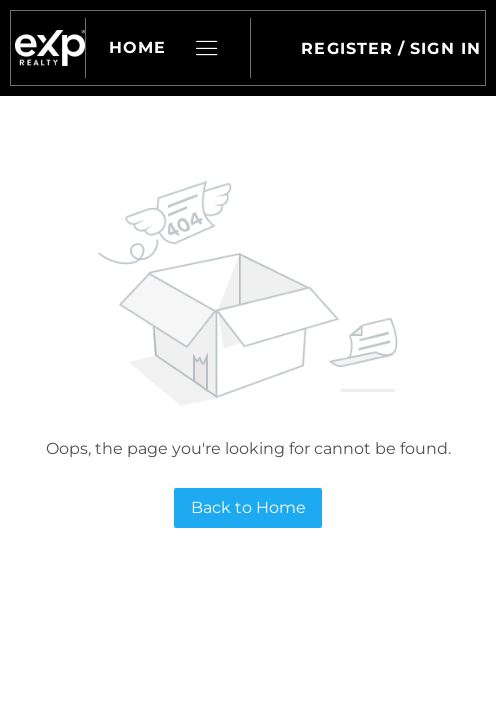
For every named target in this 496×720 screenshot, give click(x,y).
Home (137, 47)
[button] (50, 48)
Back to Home (248, 507)
